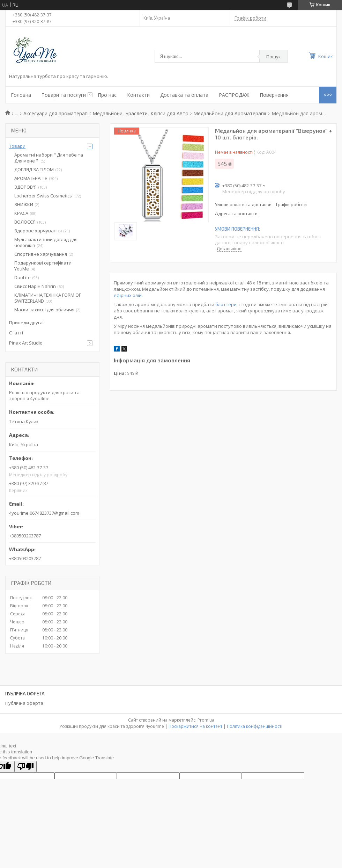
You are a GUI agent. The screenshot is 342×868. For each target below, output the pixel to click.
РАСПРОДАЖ (234, 95)
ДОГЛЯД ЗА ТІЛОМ (34, 169)
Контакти (138, 95)
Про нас (107, 95)
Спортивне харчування (41, 254)
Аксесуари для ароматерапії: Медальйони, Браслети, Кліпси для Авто (106, 113)
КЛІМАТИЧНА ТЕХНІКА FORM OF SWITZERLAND (48, 298)
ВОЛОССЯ (25, 222)
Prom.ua (206, 720)
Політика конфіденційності (255, 726)
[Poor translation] (25, 766)
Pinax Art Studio (26, 343)
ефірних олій (128, 295)
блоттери (226, 304)
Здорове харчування (38, 231)
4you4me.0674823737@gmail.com (44, 513)
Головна (21, 95)
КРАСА (21, 213)
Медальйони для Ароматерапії (230, 113)
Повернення (274, 95)
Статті (16, 333)
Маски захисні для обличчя (44, 310)
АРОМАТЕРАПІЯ (31, 178)
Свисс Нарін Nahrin (35, 286)
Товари (17, 146)
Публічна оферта (24, 703)
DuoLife (23, 277)
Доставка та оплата (184, 95)
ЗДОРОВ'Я (25, 187)
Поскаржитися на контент (195, 726)
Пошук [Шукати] (274, 57)
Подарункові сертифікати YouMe (43, 266)
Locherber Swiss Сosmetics (44, 196)
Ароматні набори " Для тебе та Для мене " (49, 158)
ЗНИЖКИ (24, 204)
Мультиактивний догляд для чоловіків (46, 242)
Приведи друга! (26, 323)
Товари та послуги (64, 95)
